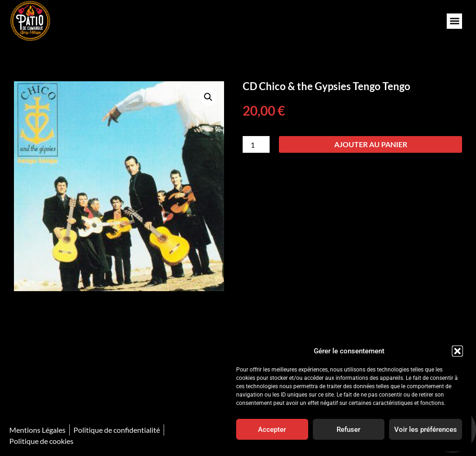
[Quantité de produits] (256, 144)
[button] (457, 351)
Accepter (272, 430)
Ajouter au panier (371, 144)
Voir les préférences (426, 430)
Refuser (348, 430)
